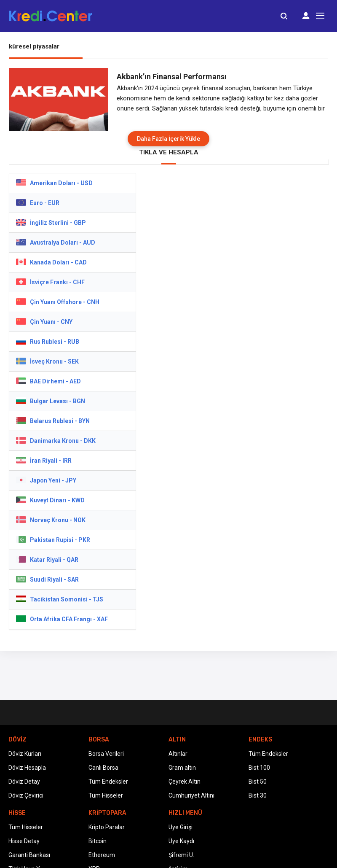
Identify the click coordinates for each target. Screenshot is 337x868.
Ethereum (102, 855)
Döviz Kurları (25, 754)
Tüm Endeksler (108, 782)
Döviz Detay (24, 782)
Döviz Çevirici (26, 795)
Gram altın (182, 768)
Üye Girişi (181, 827)
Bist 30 (258, 795)
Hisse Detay (24, 841)
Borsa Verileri (106, 754)
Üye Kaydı (181, 841)
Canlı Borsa (103, 768)
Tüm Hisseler (106, 795)
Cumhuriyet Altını (191, 795)
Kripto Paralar (107, 827)
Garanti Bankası (29, 855)
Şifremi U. (181, 855)
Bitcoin (98, 841)
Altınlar (178, 754)
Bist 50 (258, 782)
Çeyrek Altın (185, 782)
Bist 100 (259, 768)
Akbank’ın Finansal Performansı (172, 77)
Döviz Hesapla (27, 768)
